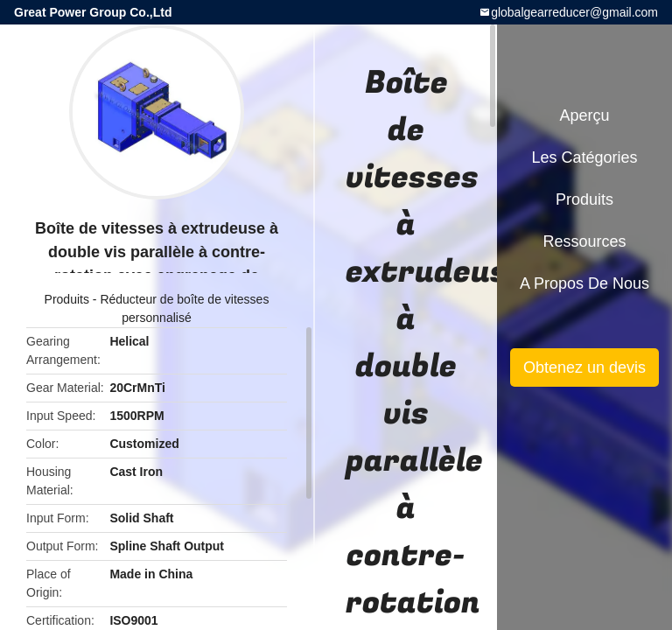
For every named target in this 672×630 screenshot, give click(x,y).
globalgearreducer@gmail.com (574, 12)
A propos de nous (584, 283)
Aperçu (584, 115)
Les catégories (584, 157)
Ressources (584, 241)
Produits (67, 299)
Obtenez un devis (584, 367)
